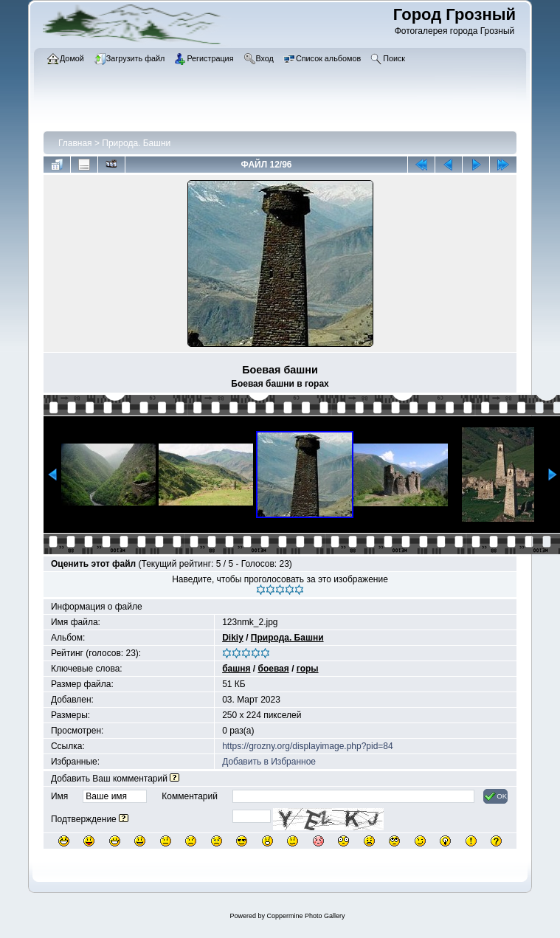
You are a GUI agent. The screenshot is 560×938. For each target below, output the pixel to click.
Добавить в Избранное (269, 762)
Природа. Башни (136, 143)
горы (308, 669)
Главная (75, 143)
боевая (273, 669)
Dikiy (233, 638)
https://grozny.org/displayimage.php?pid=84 (308, 746)
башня (236, 669)
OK (495, 796)
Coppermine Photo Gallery (305, 916)
